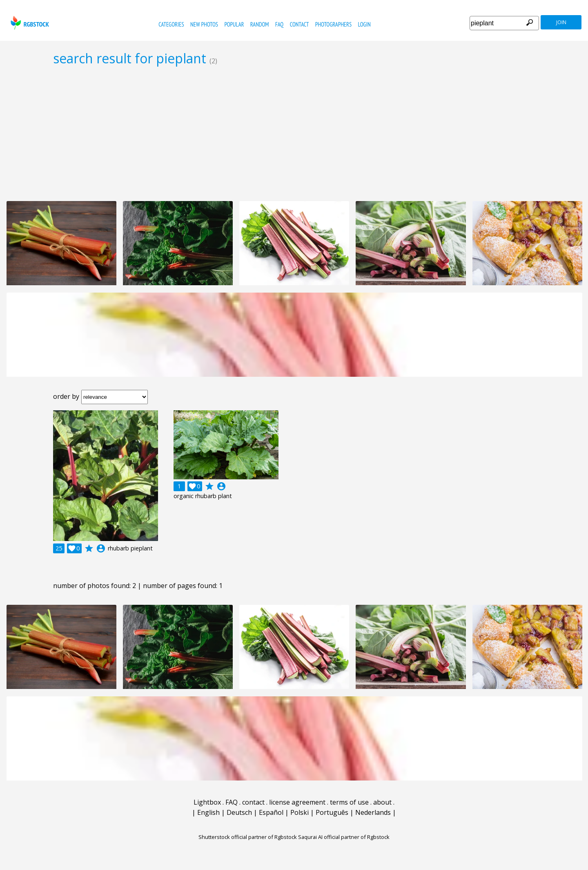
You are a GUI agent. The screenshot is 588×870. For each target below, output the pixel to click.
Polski (300, 812)
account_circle (101, 548)
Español (271, 812)
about (382, 802)
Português (332, 812)
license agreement (297, 802)
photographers (333, 24)
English (208, 812)
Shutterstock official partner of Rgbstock (248, 837)
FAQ (279, 24)
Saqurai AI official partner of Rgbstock (344, 837)
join (561, 22)
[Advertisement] (294, 133)
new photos (204, 24)
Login (364, 24)
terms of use (349, 802)
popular (234, 24)
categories (171, 24)
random (260, 24)
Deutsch (239, 812)
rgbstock (29, 23)
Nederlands (373, 812)
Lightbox (207, 802)
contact (300, 24)
